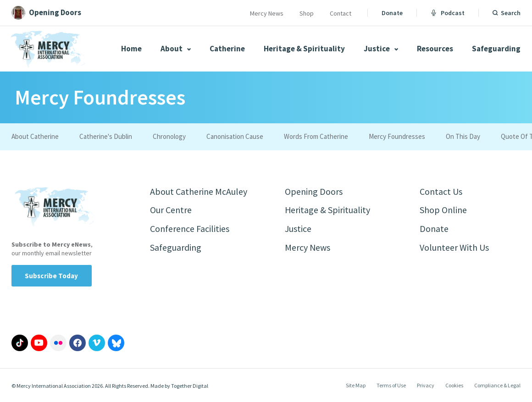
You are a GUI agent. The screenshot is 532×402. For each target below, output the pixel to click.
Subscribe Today (52, 276)
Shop (307, 13)
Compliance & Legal (497, 385)
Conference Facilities (190, 229)
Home (131, 49)
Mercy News (267, 13)
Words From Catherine (316, 136)
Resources (435, 49)
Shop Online (443, 210)
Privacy (426, 385)
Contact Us (441, 191)
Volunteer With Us (454, 248)
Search (511, 13)
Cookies (454, 385)
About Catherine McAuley (199, 191)
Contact (341, 13)
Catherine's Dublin (106, 136)
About (176, 49)
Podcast (448, 13)
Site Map (356, 385)
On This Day (463, 136)
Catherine (227, 49)
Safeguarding (496, 49)
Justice (381, 49)
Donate (392, 13)
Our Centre (171, 210)
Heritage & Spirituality (304, 49)
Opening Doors (314, 191)
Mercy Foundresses (397, 136)
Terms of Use (391, 385)
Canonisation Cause (235, 136)
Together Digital (190, 386)
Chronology (169, 136)
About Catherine (35, 136)
